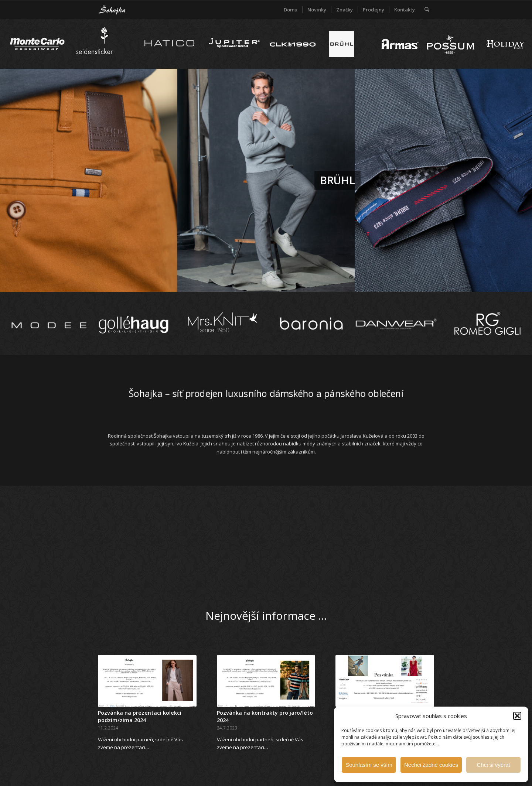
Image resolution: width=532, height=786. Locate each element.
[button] (517, 716)
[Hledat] (427, 10)
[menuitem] (291, 10)
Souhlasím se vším (369, 765)
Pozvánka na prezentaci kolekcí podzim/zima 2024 (140, 716)
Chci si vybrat (493, 765)
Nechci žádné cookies (431, 765)
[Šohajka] (118, 10)
